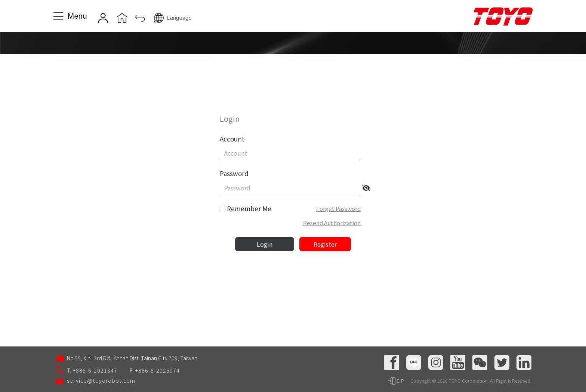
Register (325, 244)
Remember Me (249, 209)
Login (265, 244)
